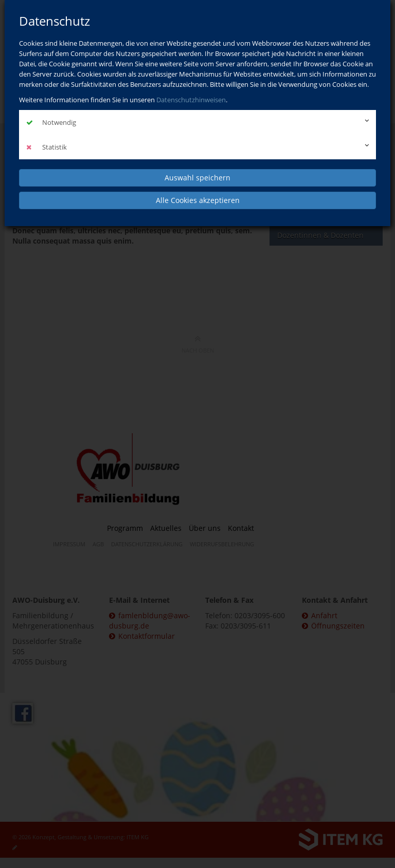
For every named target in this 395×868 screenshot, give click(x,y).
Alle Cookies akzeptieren (198, 200)
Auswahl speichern (197, 178)
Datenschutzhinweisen (191, 100)
